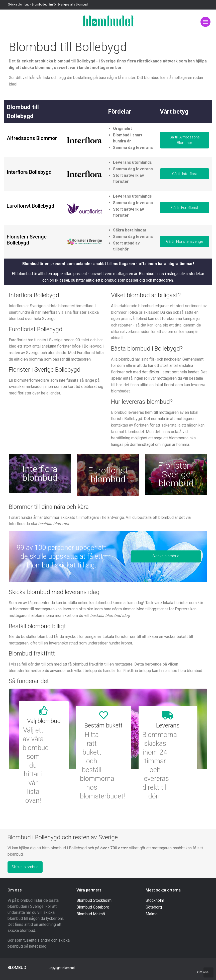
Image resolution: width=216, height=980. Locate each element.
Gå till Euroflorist (185, 208)
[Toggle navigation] (205, 22)
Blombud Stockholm (94, 900)
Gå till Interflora (185, 174)
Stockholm (155, 900)
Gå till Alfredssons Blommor (185, 140)
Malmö (152, 914)
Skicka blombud (166, 556)
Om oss (203, 972)
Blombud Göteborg (93, 907)
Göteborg (154, 907)
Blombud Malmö (91, 914)
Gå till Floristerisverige (185, 241)
